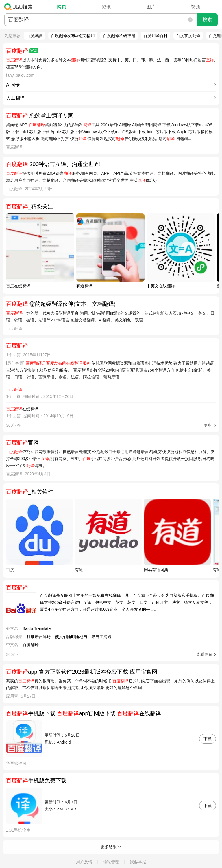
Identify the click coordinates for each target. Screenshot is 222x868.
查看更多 (204, 654)
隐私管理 (111, 862)
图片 (151, 7)
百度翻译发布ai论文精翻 (73, 36)
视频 (195, 7)
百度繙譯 (34, 36)
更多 (208, 425)
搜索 (207, 20)
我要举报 (138, 862)
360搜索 (20, 7)
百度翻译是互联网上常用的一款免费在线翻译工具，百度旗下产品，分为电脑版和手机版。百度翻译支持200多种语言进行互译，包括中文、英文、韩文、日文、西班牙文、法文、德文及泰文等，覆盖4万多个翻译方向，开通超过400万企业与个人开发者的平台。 (127, 602)
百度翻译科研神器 (119, 36)
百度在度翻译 (188, 36)
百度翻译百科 (156, 36)
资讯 (106, 7)
